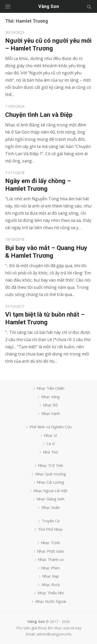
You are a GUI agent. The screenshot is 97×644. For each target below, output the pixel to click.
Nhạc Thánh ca (51, 559)
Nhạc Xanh (51, 413)
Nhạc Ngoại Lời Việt (50, 491)
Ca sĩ (51, 443)
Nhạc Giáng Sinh (50, 499)
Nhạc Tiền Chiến (51, 388)
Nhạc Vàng (50, 397)
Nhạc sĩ (50, 435)
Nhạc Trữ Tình (51, 465)
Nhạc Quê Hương (51, 474)
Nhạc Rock (51, 585)
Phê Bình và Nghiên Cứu (51, 427)
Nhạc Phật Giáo (51, 551)
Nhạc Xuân (51, 507)
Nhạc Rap (51, 576)
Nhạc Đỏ (50, 405)
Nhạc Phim (50, 568)
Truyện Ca (51, 521)
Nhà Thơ (50, 452)
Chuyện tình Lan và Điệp (39, 115)
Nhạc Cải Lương (50, 482)
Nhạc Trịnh (50, 543)
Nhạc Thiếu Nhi (51, 593)
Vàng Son (49, 6)
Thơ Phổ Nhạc (50, 529)
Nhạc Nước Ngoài (51, 601)
